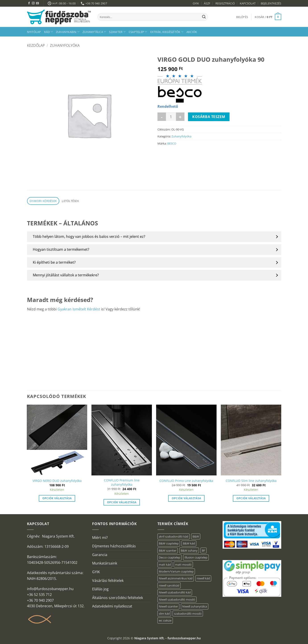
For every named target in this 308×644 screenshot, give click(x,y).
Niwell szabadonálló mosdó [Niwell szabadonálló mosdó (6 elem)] (177, 599)
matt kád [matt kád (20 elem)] (165, 565)
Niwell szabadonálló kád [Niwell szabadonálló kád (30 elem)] (175, 592)
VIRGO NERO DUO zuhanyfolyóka (57, 481)
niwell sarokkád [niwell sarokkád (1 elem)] (169, 585)
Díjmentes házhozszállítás (114, 546)
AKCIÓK (192, 32)
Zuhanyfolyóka (65, 45)
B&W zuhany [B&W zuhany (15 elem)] (189, 550)
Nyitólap (34, 32)
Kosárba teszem (209, 117)
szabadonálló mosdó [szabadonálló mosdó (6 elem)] (188, 613)
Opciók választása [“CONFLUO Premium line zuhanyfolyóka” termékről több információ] (122, 502)
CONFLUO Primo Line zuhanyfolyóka (186, 481)
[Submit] (204, 17)
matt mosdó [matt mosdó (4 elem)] (183, 565)
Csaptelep (138, 32)
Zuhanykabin (68, 32)
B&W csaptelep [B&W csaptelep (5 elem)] (169, 543)
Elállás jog (100, 589)
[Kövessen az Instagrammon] (33, 3)
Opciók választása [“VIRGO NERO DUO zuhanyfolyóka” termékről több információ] (57, 498)
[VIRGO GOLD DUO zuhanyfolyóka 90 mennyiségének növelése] (180, 117)
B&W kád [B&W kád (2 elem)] (189, 543)
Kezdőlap (36, 45)
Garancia (100, 555)
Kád (49, 32)
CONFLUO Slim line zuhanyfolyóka (251, 481)
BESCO (172, 143)
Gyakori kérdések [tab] (43, 201)
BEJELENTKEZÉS (271, 3)
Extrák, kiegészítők (167, 32)
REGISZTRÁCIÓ (225, 3)
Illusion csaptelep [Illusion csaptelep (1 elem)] (196, 557)
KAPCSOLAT (248, 3)
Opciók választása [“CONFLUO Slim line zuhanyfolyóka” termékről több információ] (251, 498)
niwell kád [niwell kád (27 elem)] (203, 578)
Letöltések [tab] (70, 201)
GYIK (196, 3)
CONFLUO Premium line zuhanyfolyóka (122, 482)
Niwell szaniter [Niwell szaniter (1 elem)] (168, 606)
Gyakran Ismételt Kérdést (79, 309)
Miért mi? (100, 538)
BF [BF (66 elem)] (204, 550)
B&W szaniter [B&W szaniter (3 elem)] (168, 550)
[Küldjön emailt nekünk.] (37, 3)
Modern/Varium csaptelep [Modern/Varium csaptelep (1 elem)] (176, 571)
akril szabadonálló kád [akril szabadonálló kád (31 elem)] (174, 536)
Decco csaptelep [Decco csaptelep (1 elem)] (170, 557)
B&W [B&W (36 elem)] (196, 536)
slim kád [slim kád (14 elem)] (164, 613)
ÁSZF (207, 3)
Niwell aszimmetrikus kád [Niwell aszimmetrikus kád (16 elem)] (176, 578)
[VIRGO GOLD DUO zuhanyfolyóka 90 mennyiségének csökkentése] (162, 117)
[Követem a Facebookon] (29, 3)
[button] (242, 17)
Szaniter (117, 32)
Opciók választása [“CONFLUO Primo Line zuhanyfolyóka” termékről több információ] (186, 498)
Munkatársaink (105, 563)
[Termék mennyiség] (171, 117)
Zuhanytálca (94, 32)
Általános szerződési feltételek (118, 598)
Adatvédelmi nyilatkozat (112, 606)
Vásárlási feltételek (108, 581)
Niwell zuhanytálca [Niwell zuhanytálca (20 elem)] (195, 606)
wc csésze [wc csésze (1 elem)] (165, 620)
